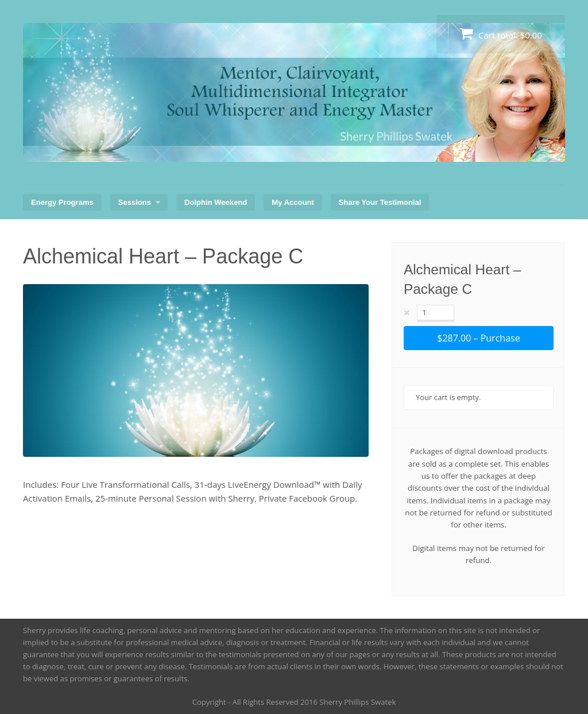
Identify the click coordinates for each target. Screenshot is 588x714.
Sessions (135, 202)
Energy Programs (62, 202)
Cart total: (501, 34)
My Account (293, 202)
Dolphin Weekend (216, 202)
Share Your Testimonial (380, 202)
